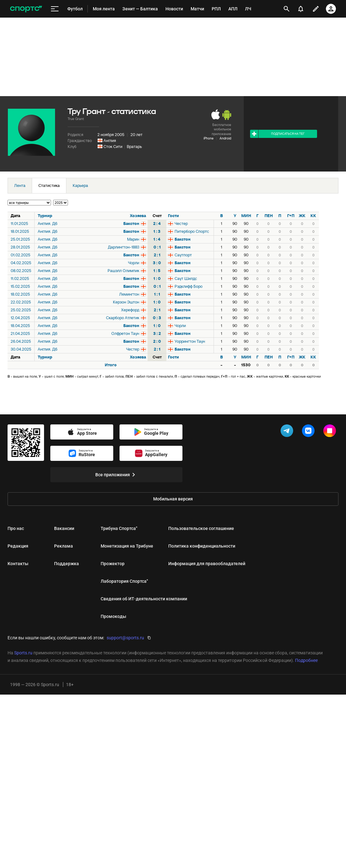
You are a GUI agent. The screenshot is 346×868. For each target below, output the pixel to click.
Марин (133, 239)
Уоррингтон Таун (190, 341)
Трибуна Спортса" (119, 528)
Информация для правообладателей (207, 564)
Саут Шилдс (186, 278)
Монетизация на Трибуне (127, 546)
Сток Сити (113, 147)
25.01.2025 (20, 239)
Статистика (49, 186)
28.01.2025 (20, 247)
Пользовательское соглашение (201, 528)
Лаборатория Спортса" (124, 581)
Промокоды (113, 616)
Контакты (18, 564)
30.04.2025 (21, 349)
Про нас (16, 528)
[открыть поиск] (287, 9)
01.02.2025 (20, 255)
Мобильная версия (173, 499)
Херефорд (130, 310)
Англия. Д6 (47, 224)
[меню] (55, 9)
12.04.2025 (20, 318)
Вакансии (64, 528)
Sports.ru (23, 653)
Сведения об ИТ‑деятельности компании (144, 599)
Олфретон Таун (125, 333)
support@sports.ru (125, 638)
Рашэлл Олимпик (123, 271)
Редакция (18, 546)
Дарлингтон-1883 (124, 247)
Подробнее (306, 660)
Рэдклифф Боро (189, 286)
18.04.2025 (20, 326)
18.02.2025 (20, 294)
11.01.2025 (19, 224)
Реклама (64, 546)
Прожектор (113, 564)
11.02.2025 (20, 278)
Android (225, 138)
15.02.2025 (20, 286)
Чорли (134, 263)
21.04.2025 (20, 333)
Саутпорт (183, 255)
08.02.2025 (21, 271)
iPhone (209, 138)
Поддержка (67, 564)
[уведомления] (301, 9)
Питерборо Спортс (192, 231)
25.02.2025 (21, 310)
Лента (20, 186)
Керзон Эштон (126, 302)
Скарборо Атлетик (123, 318)
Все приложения (116, 475)
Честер (181, 224)
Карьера (80, 186)
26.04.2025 (21, 341)
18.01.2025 (20, 231)
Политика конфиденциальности (202, 546)
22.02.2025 (21, 302)
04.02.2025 (21, 263)
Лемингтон (129, 294)
